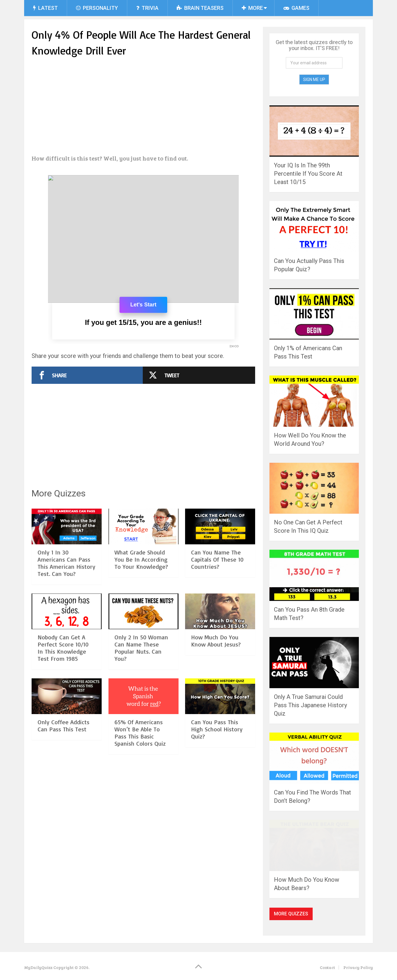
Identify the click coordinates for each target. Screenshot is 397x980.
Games (296, 8)
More (252, 8)
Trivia (147, 8)
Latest (45, 8)
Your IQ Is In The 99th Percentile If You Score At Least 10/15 (308, 174)
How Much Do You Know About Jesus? (216, 641)
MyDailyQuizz (38, 967)
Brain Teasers (200, 8)
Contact (327, 967)
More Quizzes (291, 914)
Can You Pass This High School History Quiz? (217, 729)
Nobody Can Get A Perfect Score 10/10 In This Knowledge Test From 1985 (63, 648)
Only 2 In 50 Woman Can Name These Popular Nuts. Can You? (141, 648)
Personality (97, 8)
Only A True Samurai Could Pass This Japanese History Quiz (310, 705)
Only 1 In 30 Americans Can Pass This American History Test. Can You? (66, 563)
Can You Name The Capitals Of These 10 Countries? (217, 559)
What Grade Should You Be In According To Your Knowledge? (141, 559)
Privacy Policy (358, 967)
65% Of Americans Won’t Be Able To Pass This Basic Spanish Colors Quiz (140, 733)
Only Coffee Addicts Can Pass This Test (63, 726)
